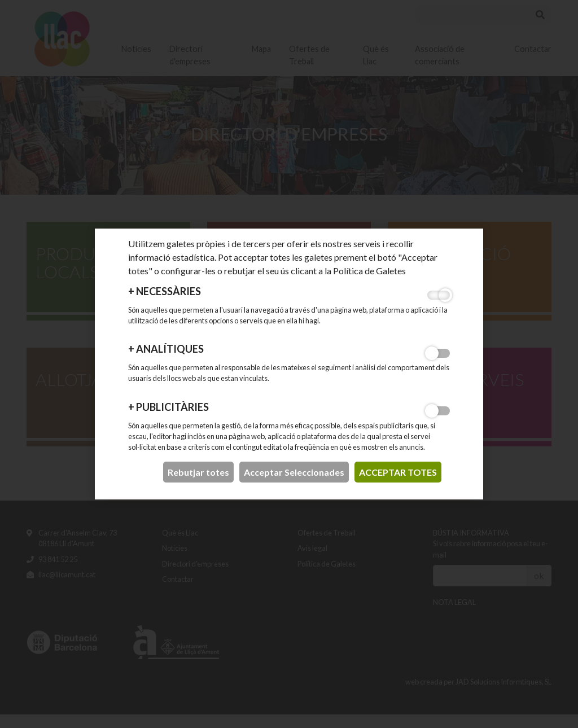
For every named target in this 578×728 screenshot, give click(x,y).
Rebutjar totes (198, 472)
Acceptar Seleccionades (294, 472)
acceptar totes (398, 472)
